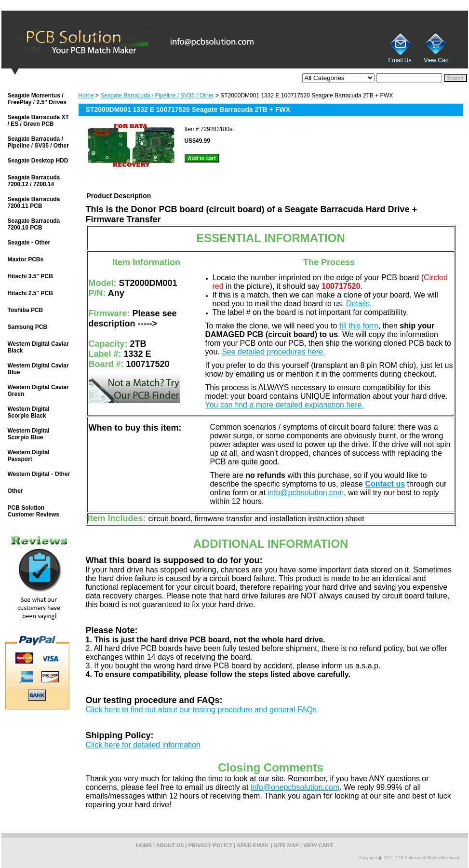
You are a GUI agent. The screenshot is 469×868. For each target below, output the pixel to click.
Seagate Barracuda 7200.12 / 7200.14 (34, 181)
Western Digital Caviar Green (38, 391)
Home (86, 95)
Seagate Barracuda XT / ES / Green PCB (38, 121)
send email (253, 845)
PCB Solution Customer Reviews (33, 511)
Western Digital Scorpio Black (29, 412)
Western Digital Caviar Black (38, 347)
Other (15, 491)
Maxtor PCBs (26, 259)
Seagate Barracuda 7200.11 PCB (34, 203)
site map (286, 845)
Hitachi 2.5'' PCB (30, 293)
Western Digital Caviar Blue (38, 369)
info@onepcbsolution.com (295, 787)
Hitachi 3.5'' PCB (30, 276)
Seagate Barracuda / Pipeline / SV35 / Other (157, 95)
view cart (318, 845)
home (144, 845)
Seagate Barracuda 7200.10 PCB (34, 224)
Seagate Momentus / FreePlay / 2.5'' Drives (37, 99)
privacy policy (211, 845)
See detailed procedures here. (273, 352)
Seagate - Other (29, 243)
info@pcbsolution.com (306, 493)
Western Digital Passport (29, 456)
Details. (359, 304)
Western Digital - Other (39, 474)
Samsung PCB (28, 327)
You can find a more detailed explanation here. (285, 405)
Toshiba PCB (26, 310)
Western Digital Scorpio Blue (29, 434)
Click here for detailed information (143, 745)
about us (170, 845)
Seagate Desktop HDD (38, 161)
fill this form (359, 326)
